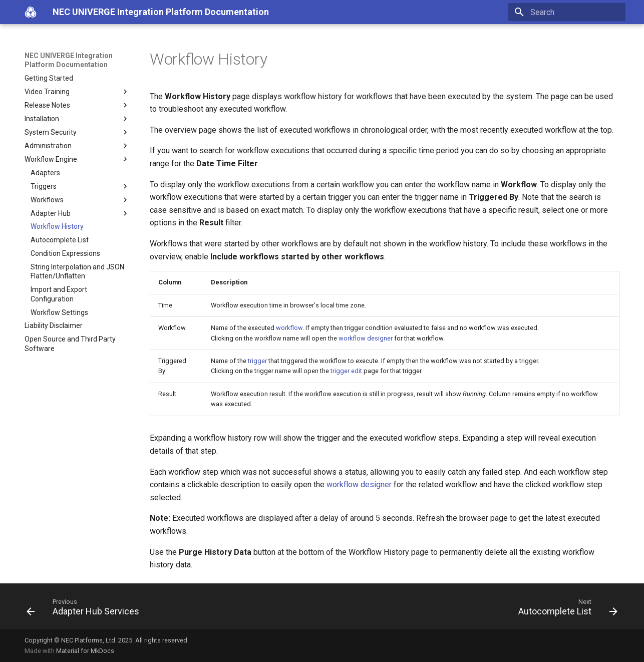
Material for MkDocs (85, 651)
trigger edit (346, 371)
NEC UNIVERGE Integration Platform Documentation (69, 60)
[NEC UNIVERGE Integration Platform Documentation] (31, 12)
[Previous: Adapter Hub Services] (86, 609)
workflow (289, 328)
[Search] (567, 12)
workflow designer (366, 338)
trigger (257, 361)
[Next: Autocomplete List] (565, 609)
